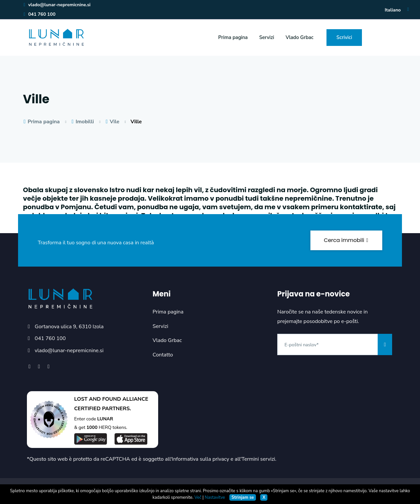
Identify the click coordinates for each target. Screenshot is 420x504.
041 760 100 (39, 14)
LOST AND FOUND (98, 399)
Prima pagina (233, 37)
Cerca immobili (346, 240)
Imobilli (82, 122)
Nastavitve (215, 497)
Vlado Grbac (299, 37)
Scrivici (344, 37)
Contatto (163, 355)
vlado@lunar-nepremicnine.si (57, 5)
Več (198, 497)
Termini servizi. (259, 459)
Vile (112, 122)
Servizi (267, 37)
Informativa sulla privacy (201, 459)
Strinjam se (243, 497)
